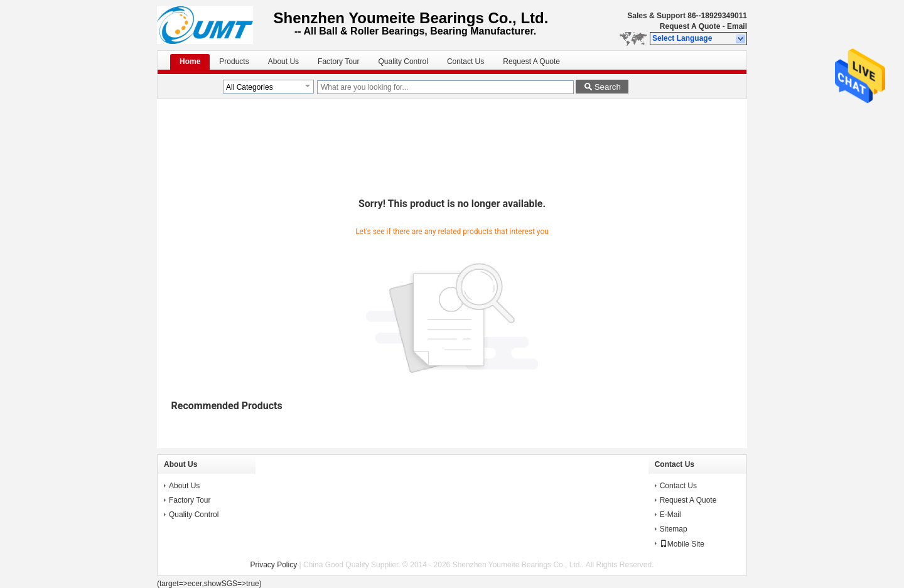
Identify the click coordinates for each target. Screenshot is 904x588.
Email (737, 26)
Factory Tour (338, 61)
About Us (283, 61)
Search (608, 87)
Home (190, 61)
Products (234, 61)
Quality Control (403, 61)
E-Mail (670, 515)
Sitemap (674, 529)
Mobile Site (682, 544)
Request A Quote (690, 26)
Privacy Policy (274, 565)
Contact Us (465, 61)
